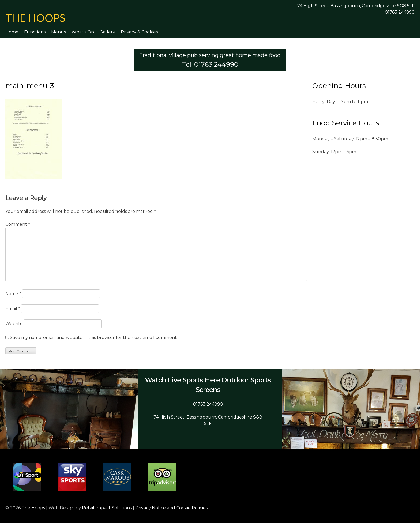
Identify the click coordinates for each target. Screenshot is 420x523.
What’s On (83, 32)
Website (14, 324)
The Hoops (35, 18)
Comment (18, 224)
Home (12, 32)
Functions (35, 32)
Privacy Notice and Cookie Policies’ (171, 508)
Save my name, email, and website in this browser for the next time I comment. (94, 338)
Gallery (107, 32)
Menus (59, 32)
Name (13, 294)
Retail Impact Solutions (107, 508)
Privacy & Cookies (139, 32)
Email (13, 309)
